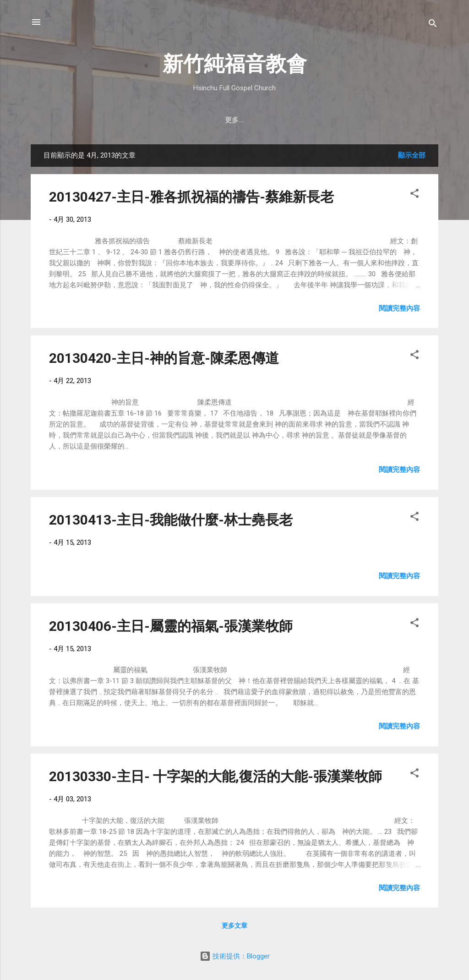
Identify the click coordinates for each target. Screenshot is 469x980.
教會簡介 (91, 120)
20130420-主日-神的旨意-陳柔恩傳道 (164, 358)
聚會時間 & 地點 (146, 120)
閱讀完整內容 (399, 308)
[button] (414, 195)
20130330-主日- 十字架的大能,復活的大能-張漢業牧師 (215, 776)
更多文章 (234, 925)
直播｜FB (290, 120)
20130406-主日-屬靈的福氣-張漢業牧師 (171, 626)
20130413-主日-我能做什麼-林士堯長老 (171, 520)
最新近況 (245, 120)
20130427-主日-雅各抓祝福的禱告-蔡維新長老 (191, 197)
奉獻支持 (335, 120)
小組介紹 (379, 120)
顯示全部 (412, 155)
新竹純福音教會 (235, 64)
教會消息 (201, 120)
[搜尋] (433, 25)
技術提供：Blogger (235, 956)
